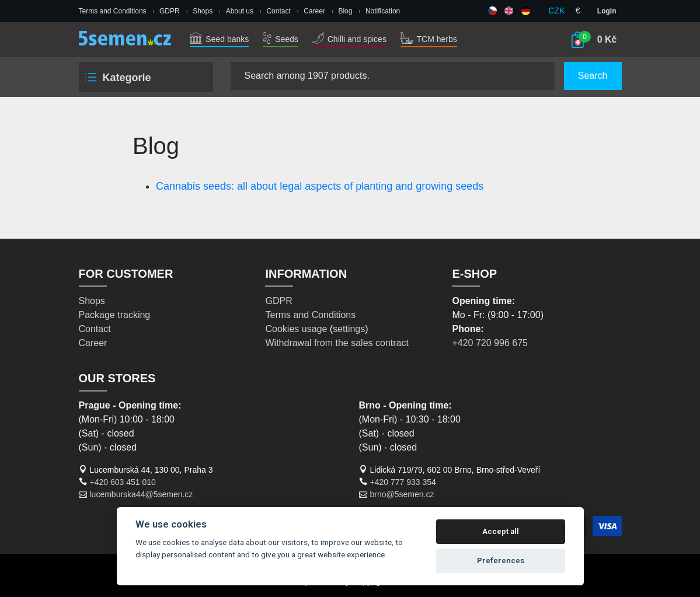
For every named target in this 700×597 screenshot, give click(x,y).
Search (593, 76)
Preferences (501, 561)
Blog (345, 11)
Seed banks (219, 39)
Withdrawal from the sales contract (337, 343)
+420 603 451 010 (123, 482)
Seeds (281, 39)
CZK (556, 11)
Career (314, 11)
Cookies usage (296, 329)
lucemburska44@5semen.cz (142, 494)
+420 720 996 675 (490, 343)
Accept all (501, 531)
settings (349, 329)
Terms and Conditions (113, 11)
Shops (203, 11)
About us (240, 11)
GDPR (170, 11)
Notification (383, 11)
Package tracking (115, 315)
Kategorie (117, 78)
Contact (278, 11)
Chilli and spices (349, 39)
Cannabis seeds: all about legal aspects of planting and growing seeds (320, 186)
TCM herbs (429, 39)
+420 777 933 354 (403, 482)
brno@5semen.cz (402, 494)
